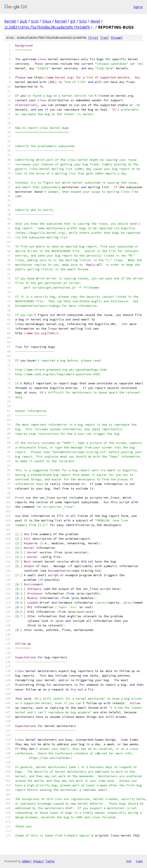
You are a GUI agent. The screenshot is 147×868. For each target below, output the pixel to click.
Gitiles (26, 861)
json (139, 861)
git (73, 21)
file (93, 38)
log (105, 38)
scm (35, 21)
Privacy (38, 861)
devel (95, 21)
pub (24, 21)
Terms (50, 861)
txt (129, 861)
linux (47, 21)
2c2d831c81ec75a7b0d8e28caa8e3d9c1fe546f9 (47, 27)
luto (83, 21)
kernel (10, 21)
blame (117, 38)
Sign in (138, 7)
